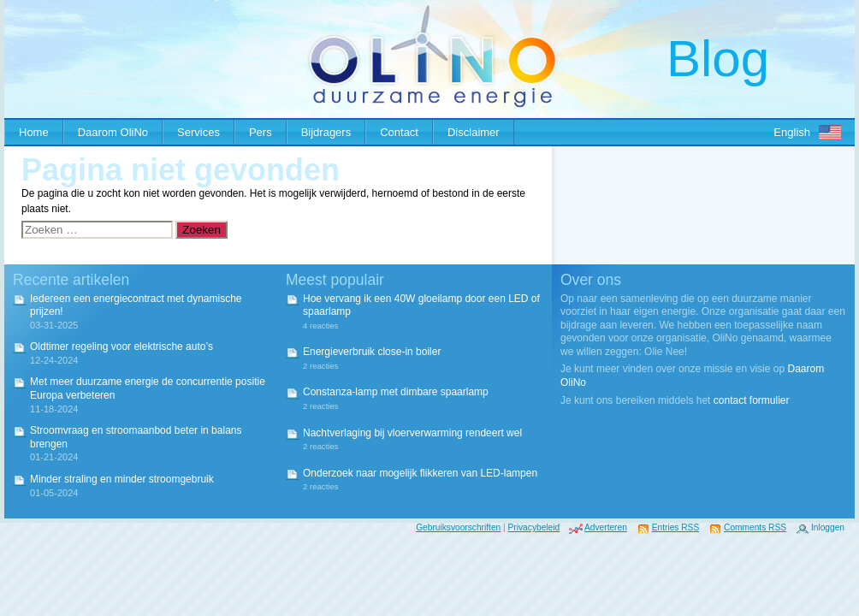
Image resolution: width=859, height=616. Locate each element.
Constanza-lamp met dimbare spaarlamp (396, 392)
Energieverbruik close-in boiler (372, 352)
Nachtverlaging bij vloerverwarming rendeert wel (412, 433)
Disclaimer (474, 132)
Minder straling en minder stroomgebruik (122, 479)
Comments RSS (755, 527)
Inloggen (828, 527)
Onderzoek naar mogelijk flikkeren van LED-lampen (420, 473)
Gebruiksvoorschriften (458, 527)
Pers (261, 132)
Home (34, 132)
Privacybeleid (534, 527)
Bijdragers (326, 132)
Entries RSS (675, 527)
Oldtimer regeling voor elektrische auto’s (121, 346)
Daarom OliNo (113, 132)
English (792, 132)
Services (198, 132)
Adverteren (606, 527)
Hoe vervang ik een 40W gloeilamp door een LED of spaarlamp (421, 305)
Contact (399, 132)
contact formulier (752, 400)
